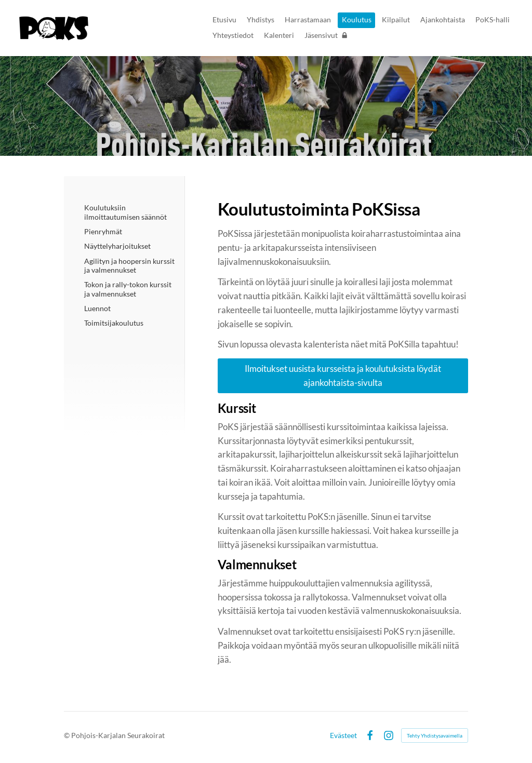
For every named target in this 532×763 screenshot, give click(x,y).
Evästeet (343, 735)
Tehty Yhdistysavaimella (435, 735)
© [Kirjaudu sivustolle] (68, 735)
